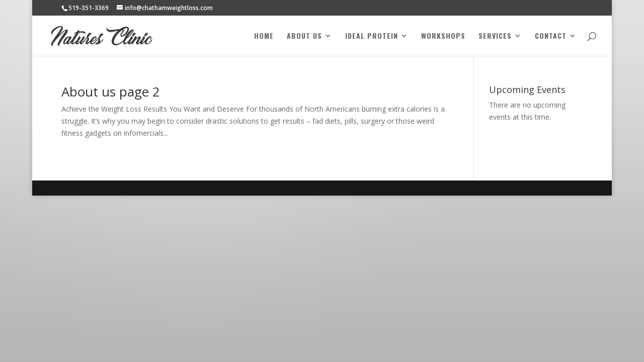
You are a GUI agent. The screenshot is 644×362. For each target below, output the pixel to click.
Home (264, 36)
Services (495, 36)
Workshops (443, 36)
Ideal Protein (372, 36)
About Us (304, 36)
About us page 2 (111, 92)
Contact (551, 36)
